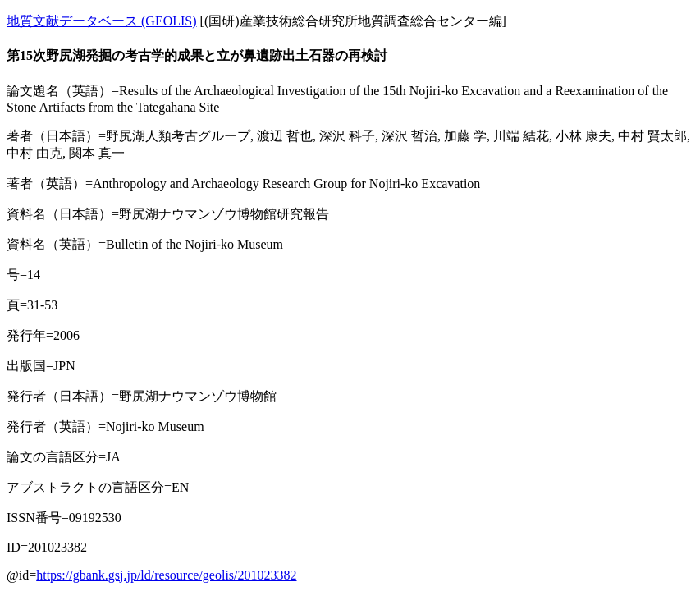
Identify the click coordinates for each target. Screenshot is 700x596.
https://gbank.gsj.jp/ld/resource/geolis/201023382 (166, 575)
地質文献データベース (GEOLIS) (102, 21)
